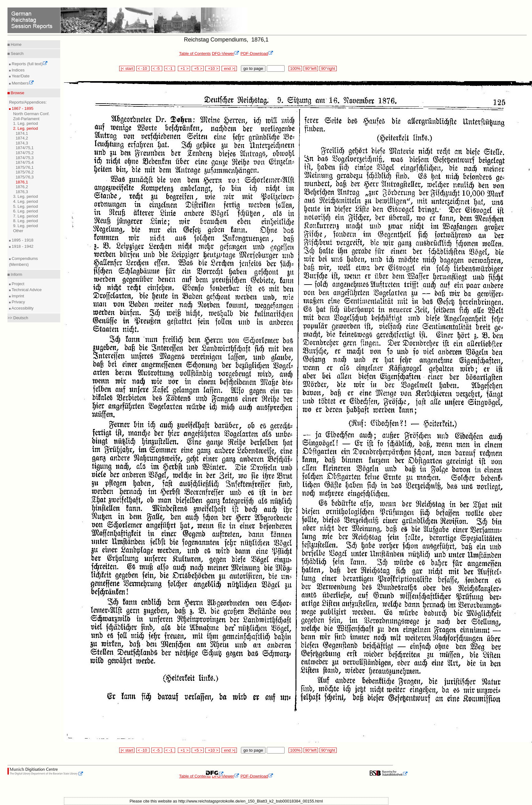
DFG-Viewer (226, 54)
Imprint (17, 296)
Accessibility (22, 308)
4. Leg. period (26, 201)
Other (18, 231)
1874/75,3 (25, 158)
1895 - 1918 (22, 240)
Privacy (18, 302)
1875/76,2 (25, 172)
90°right (328, 68)
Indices (18, 70)
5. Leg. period (26, 206)
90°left (311, 68)
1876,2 (22, 187)
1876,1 (22, 182)
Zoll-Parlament (26, 119)
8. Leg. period (26, 221)
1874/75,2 (25, 153)
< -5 (157, 68)
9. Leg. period (26, 226)
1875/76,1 (25, 167)
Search (17, 54)
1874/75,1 (25, 148)
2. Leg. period (26, 128)
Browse (17, 93)
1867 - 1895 (22, 108)
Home (16, 44)
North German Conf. (31, 114)
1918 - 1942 (22, 246)
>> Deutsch (18, 318)
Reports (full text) (29, 64)
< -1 (170, 68)
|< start (127, 68)
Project (17, 284)
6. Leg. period (26, 211)
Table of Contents (195, 54)
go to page (253, 68)
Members (22, 83)
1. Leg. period (26, 123)
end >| (229, 68)
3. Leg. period (26, 196)
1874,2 (22, 138)
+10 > (212, 68)
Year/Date (20, 76)
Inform (16, 274)
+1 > (184, 68)
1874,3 (22, 143)
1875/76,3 (25, 177)
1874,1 (22, 133)
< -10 (143, 68)
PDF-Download (257, 54)
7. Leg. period (26, 216)
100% (295, 68)
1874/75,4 (25, 162)
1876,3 (22, 192)
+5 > (198, 68)
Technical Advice (26, 290)
